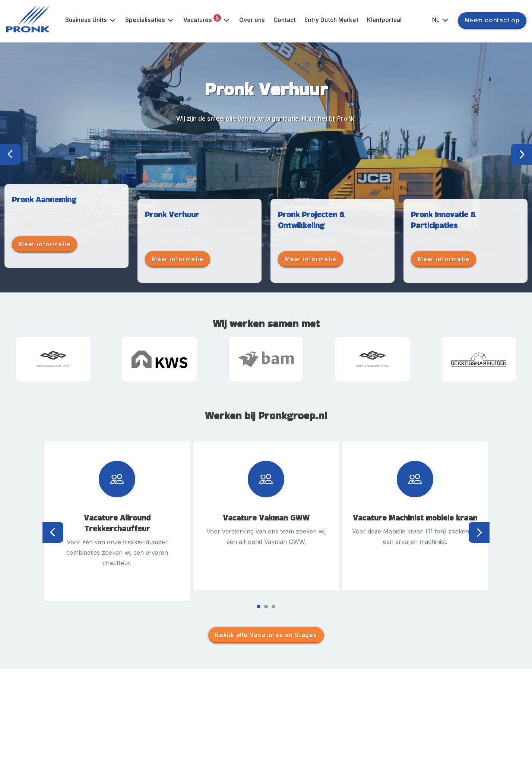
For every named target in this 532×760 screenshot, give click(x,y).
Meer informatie (45, 244)
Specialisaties (152, 20)
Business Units (93, 20)
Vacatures (209, 20)
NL (443, 20)
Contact (285, 20)
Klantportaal (384, 20)
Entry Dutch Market (331, 20)
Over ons (252, 20)
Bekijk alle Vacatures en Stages (266, 635)
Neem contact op (492, 20)
